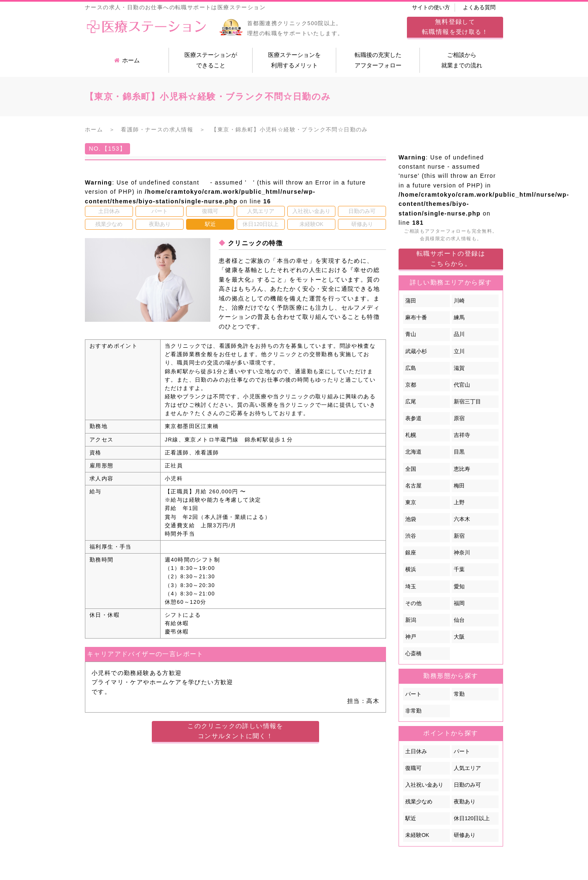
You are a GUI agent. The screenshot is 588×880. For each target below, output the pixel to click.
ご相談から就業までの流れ (462, 60)
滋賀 (459, 368)
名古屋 (413, 486)
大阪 (459, 637)
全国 (411, 469)
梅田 (459, 486)
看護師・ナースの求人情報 (157, 130)
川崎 (459, 301)
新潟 (411, 620)
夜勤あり (465, 802)
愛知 (459, 587)
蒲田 (411, 301)
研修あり (465, 835)
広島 (411, 368)
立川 (459, 351)
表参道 (413, 418)
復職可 (413, 768)
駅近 (411, 818)
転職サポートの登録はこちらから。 (451, 258)
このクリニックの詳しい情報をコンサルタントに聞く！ (235, 731)
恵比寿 (462, 469)
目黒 (459, 452)
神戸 (411, 637)
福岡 (459, 603)
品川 (459, 334)
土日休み (416, 752)
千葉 (459, 570)
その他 (413, 603)
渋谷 (411, 536)
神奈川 (462, 553)
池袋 (411, 519)
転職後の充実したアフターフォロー (378, 60)
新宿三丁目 (467, 402)
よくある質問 (479, 8)
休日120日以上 (472, 818)
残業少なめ (419, 802)
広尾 (411, 402)
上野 (459, 503)
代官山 (462, 385)
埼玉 (411, 587)
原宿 (459, 418)
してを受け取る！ (455, 27)
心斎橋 (413, 654)
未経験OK (417, 835)
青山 (411, 334)
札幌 (411, 435)
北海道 (413, 452)
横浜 (411, 570)
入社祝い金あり (424, 785)
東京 (411, 503)
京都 (411, 385)
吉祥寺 (462, 435)
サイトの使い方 (431, 8)
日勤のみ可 (467, 785)
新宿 (459, 536)
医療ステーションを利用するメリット (294, 60)
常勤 (459, 694)
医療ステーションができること (211, 60)
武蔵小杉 (416, 351)
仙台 (459, 620)
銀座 (411, 553)
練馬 (459, 318)
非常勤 (413, 711)
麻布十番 (416, 318)
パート (413, 694)
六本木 (462, 519)
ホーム (127, 60)
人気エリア (467, 768)
